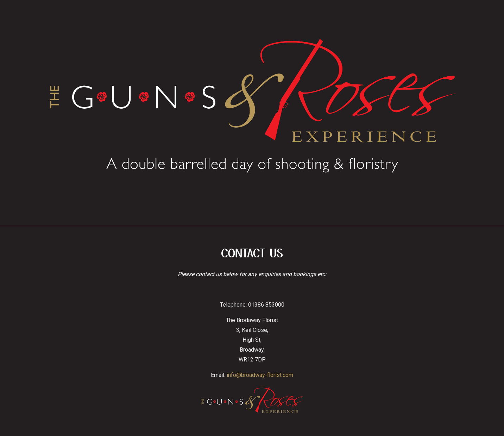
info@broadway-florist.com (260, 375)
